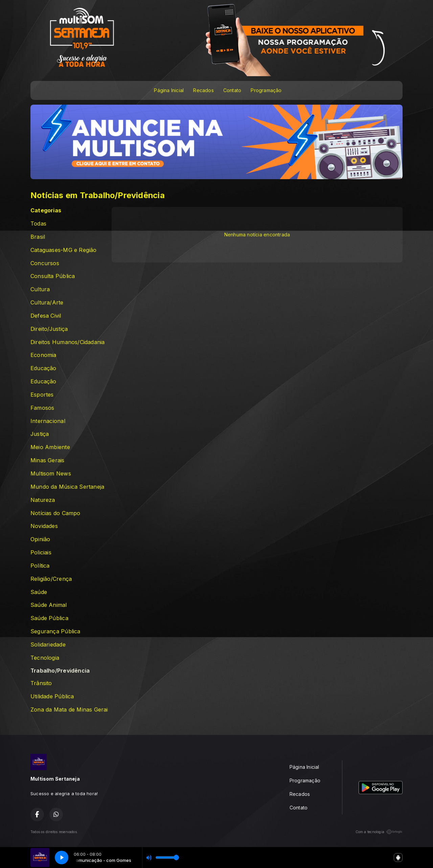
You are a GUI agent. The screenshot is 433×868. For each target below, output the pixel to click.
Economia (43, 355)
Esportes (42, 395)
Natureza (43, 500)
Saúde (39, 592)
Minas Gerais (48, 460)
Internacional (48, 421)
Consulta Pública (53, 276)
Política (40, 566)
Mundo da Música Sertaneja (67, 487)
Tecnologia (45, 658)
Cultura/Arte (47, 303)
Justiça (40, 434)
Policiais (41, 553)
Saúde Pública (49, 618)
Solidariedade (48, 645)
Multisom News (51, 474)
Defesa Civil (46, 316)
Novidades (44, 526)
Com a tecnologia (379, 832)
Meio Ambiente (50, 447)
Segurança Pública (55, 631)
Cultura (40, 289)
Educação (43, 368)
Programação (266, 90)
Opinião (40, 539)
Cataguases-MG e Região (64, 250)
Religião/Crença (51, 579)
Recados (203, 90)
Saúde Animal (49, 605)
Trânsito (41, 683)
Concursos (45, 263)
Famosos (42, 408)
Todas (38, 224)
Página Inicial (169, 90)
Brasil (38, 237)
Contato (232, 90)
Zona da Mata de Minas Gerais (69, 710)
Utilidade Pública (52, 696)
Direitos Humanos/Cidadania (67, 342)
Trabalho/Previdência (60, 671)
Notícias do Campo (55, 513)
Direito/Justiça (49, 329)
